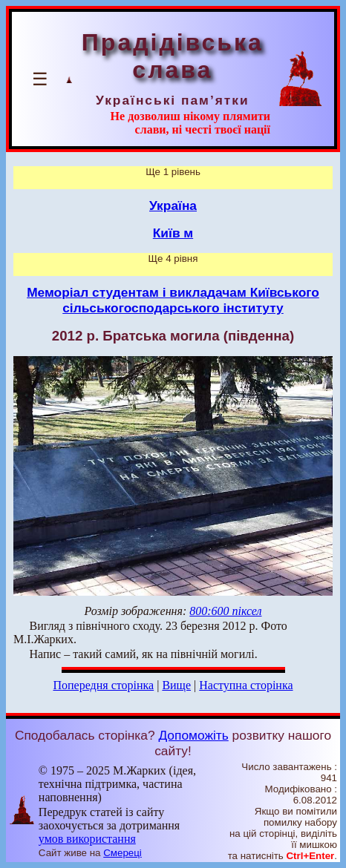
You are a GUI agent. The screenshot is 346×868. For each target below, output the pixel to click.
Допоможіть (193, 735)
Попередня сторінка (103, 685)
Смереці (123, 853)
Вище (176, 685)
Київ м (173, 233)
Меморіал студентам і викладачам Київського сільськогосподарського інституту (173, 300)
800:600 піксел (225, 611)
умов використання (87, 839)
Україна (173, 206)
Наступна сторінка (246, 685)
